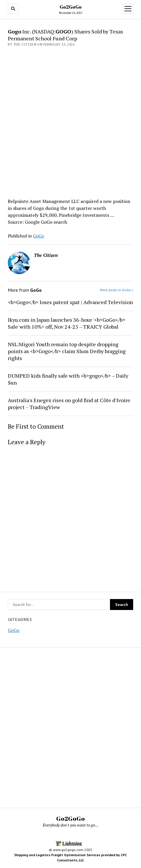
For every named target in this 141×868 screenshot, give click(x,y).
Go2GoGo (71, 7)
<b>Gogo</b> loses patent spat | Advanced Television (70, 302)
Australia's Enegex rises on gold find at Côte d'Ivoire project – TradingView (69, 404)
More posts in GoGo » (117, 290)
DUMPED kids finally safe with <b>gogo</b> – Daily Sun (68, 379)
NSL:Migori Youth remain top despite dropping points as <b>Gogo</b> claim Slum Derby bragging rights (67, 351)
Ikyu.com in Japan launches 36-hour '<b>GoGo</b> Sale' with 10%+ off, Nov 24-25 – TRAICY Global (67, 323)
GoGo (14, 630)
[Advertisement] (70, 121)
